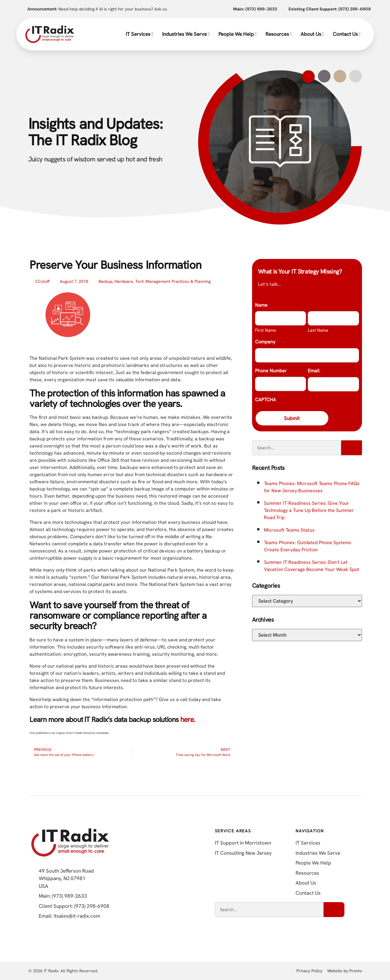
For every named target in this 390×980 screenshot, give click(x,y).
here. (188, 719)
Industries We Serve (186, 34)
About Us (312, 34)
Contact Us (347, 34)
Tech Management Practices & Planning (173, 281)
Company (266, 342)
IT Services (139, 34)
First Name (266, 330)
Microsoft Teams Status (289, 531)
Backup (105, 281)
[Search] (352, 448)
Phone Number (271, 371)
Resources (279, 34)
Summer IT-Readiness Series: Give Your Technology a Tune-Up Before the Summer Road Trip (309, 511)
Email (315, 371)
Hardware (124, 281)
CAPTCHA (265, 400)
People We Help (237, 34)
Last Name (318, 330)
